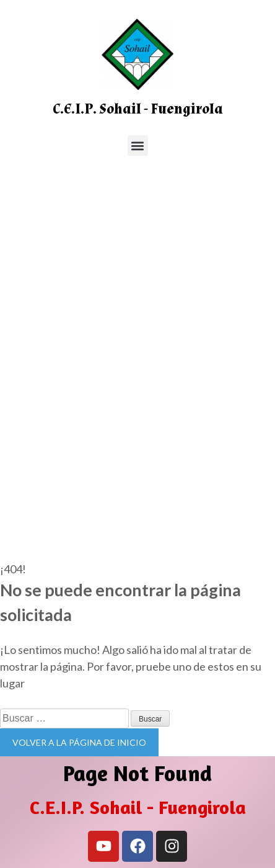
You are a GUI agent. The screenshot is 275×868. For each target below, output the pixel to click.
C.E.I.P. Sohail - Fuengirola (138, 109)
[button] (138, 145)
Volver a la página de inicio (79, 742)
